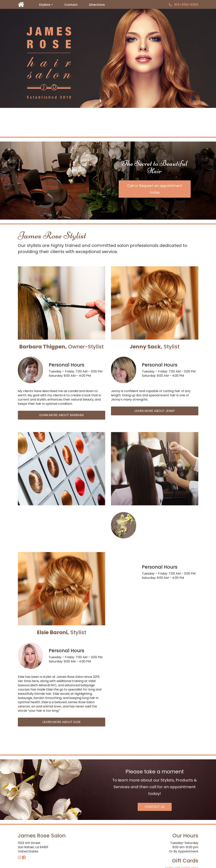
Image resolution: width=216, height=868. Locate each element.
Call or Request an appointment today (155, 189)
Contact (71, 5)
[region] (108, 58)
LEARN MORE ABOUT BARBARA (61, 415)
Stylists (47, 5)
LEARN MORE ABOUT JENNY (155, 411)
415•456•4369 (183, 5)
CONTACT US (155, 807)
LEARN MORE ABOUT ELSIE (62, 722)
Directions (97, 5)
